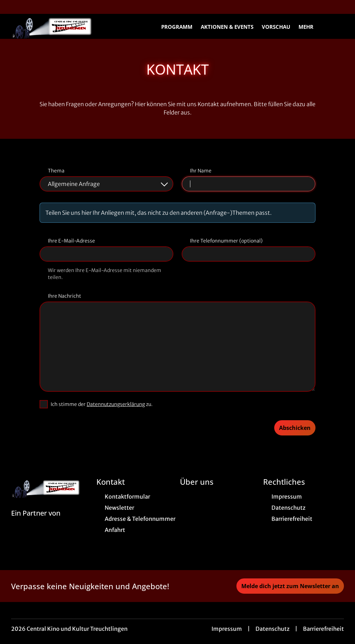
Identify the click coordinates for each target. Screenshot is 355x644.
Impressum (227, 629)
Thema (56, 171)
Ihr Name (201, 171)
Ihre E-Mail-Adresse (71, 241)
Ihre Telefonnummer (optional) (226, 241)
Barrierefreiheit (323, 629)
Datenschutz (272, 629)
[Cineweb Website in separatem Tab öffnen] (36, 522)
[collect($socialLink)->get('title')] (12, 7)
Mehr (310, 27)
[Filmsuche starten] (337, 26)
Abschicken (295, 428)
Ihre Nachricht (64, 296)
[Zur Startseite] (60, 26)
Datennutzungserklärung (116, 404)
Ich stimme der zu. (102, 404)
